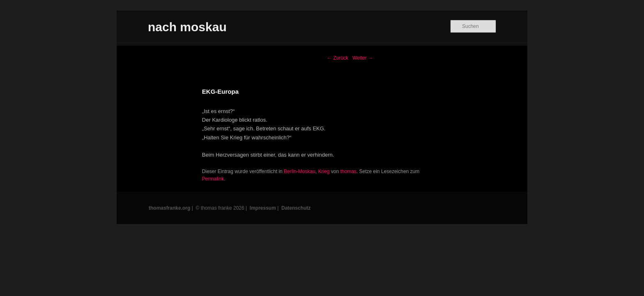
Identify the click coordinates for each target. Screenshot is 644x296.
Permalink (213, 179)
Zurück (338, 58)
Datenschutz (296, 208)
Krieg (324, 171)
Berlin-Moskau (300, 171)
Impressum (263, 208)
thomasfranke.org (169, 208)
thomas (348, 171)
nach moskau (187, 27)
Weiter (363, 58)
